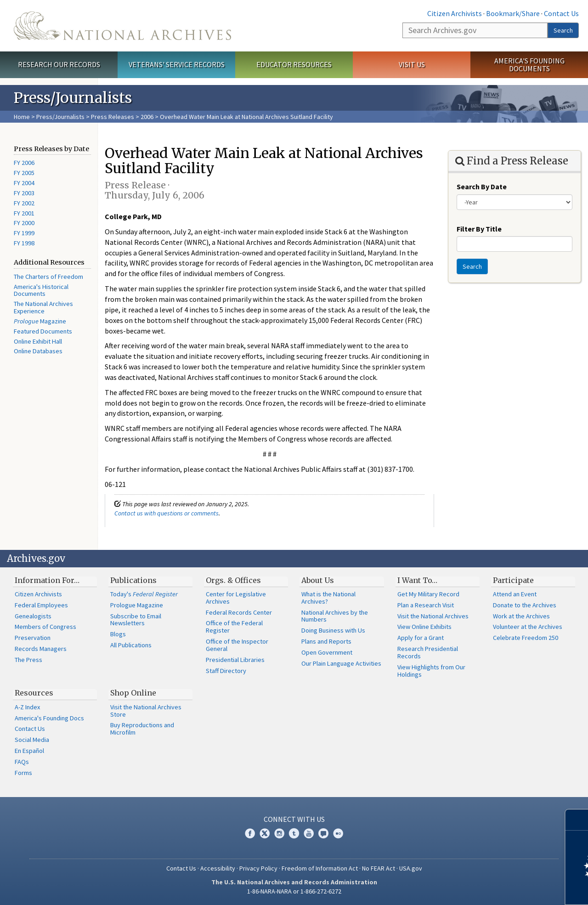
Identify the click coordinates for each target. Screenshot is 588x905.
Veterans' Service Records (177, 64)
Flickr (338, 833)
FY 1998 (24, 243)
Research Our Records (59, 64)
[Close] (577, 820)
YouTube (309, 833)
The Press (28, 660)
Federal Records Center (239, 612)
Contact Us (561, 13)
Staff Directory (226, 671)
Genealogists (33, 616)
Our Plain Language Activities (341, 663)
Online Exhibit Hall (38, 341)
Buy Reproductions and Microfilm (142, 729)
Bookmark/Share (513, 13)
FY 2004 (24, 183)
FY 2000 (24, 223)
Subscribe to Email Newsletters (136, 620)
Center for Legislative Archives (236, 598)
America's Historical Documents (41, 290)
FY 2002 (24, 203)
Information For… (47, 580)
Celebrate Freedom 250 (526, 638)
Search (563, 30)
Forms (23, 773)
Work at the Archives (521, 616)
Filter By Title (479, 229)
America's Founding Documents (529, 65)
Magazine (40, 321)
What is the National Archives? (328, 598)
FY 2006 (24, 163)
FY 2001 (24, 213)
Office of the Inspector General (237, 645)
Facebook (250, 833)
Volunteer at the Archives (528, 627)
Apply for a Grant (421, 638)
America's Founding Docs (49, 718)
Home (22, 117)
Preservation (33, 638)
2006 (147, 117)
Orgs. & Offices (233, 580)
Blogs (118, 634)
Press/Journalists (60, 117)
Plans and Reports (326, 641)
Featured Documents (43, 331)
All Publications (131, 645)
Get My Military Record (428, 594)
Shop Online (133, 693)
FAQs (22, 762)
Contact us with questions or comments (167, 513)
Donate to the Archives (525, 605)
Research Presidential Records (428, 652)
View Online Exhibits (424, 627)
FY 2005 (24, 173)
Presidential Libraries (235, 660)
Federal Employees (41, 605)
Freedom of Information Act (320, 868)
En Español (29, 751)
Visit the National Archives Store (146, 711)
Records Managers (41, 649)
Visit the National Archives (433, 616)
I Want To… (417, 580)
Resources (34, 693)
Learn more (506, 888)
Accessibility (218, 868)
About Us (318, 580)
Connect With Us (294, 819)
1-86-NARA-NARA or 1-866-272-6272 (294, 891)
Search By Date (482, 187)
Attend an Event (515, 594)
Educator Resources (294, 64)
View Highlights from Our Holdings (431, 671)
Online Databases (38, 351)
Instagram (279, 833)
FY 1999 (24, 233)
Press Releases (113, 117)
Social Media (32, 740)
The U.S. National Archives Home (122, 26)
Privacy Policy (258, 868)
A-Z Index (27, 707)
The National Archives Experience (43, 307)
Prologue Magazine (137, 605)
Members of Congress (45, 627)
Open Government (327, 652)
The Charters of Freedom (48, 277)
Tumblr (294, 833)
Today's (144, 594)
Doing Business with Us (333, 630)
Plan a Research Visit (426, 605)
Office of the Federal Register (234, 627)
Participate (513, 580)
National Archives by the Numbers (335, 616)
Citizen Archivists (455, 13)
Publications (133, 580)
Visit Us (412, 64)
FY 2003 (24, 193)
